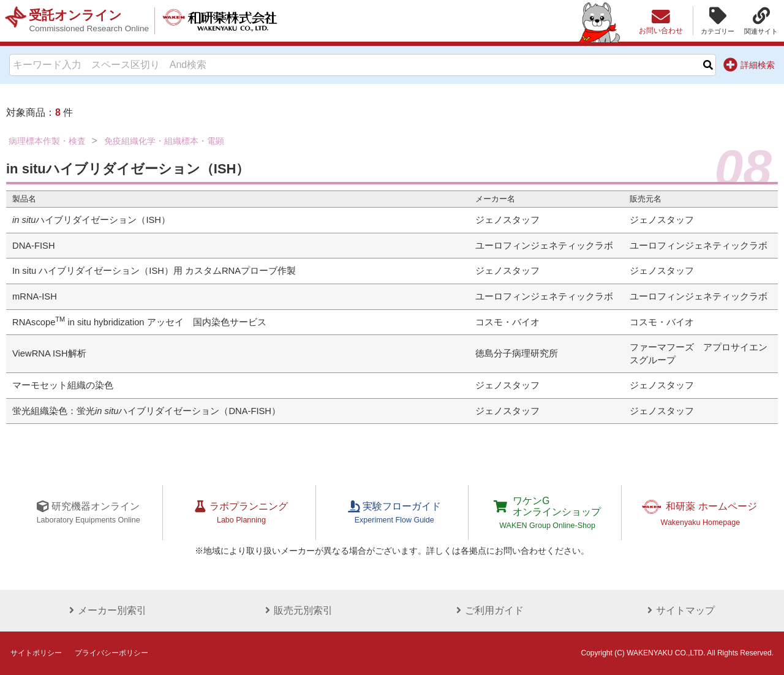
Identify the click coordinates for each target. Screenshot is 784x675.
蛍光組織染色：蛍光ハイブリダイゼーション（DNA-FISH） (146, 411)
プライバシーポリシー (111, 653)
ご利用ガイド (488, 610)
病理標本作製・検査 (47, 141)
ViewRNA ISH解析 (49, 353)
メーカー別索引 (105, 610)
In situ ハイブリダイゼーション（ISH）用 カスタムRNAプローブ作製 (154, 271)
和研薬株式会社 (224, 21)
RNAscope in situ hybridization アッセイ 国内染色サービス (139, 322)
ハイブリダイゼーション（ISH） (91, 220)
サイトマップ (679, 610)
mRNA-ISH (35, 296)
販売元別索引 (296, 610)
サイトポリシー (36, 653)
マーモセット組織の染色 (63, 385)
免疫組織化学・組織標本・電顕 (164, 141)
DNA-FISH (34, 246)
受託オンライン (90, 21)
